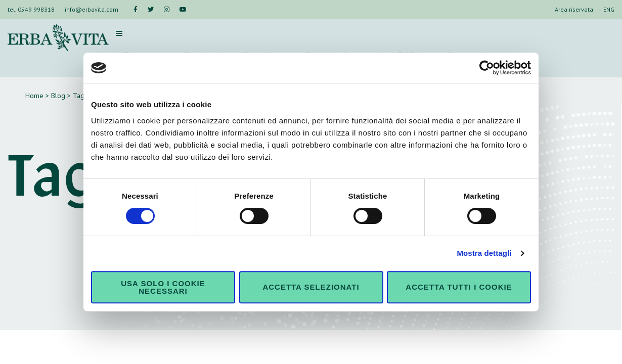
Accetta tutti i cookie (459, 287)
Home (34, 96)
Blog (58, 96)
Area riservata (574, 9)
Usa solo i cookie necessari (163, 287)
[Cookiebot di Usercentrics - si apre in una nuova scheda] (487, 68)
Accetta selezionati (311, 287)
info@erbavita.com (92, 9)
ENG (609, 9)
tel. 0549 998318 (31, 9)
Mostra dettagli (484, 253)
